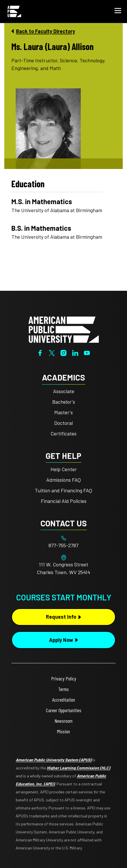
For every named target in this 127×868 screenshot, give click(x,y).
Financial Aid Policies (64, 501)
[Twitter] (52, 352)
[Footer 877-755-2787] (63, 545)
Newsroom (63, 721)
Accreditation (64, 700)
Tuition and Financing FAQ (63, 490)
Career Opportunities (64, 710)
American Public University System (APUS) (54, 760)
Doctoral (63, 423)
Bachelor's (64, 402)
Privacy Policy (64, 678)
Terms (63, 689)
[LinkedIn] (75, 352)
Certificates (63, 433)
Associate (64, 391)
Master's (63, 412)
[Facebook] (40, 352)
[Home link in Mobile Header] (14, 11)
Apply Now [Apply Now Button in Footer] (61, 640)
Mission (63, 731)
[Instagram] (63, 352)
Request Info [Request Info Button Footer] (61, 617)
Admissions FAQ (63, 480)
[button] (118, 11)
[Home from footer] (64, 329)
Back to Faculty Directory (46, 31)
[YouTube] (87, 352)
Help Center (64, 469)
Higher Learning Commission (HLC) (78, 768)
